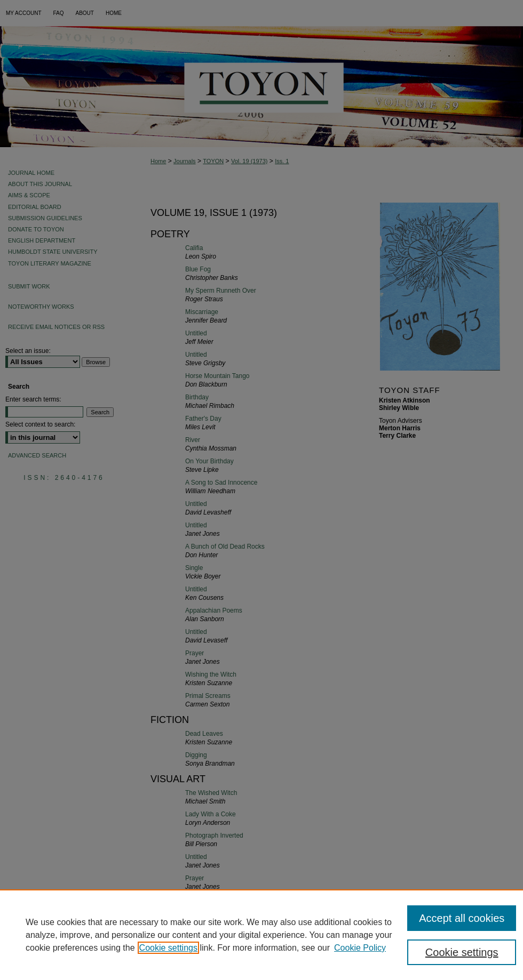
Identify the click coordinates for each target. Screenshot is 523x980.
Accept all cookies (462, 918)
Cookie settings (168, 948)
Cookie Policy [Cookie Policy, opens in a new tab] (360, 948)
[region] (261, 935)
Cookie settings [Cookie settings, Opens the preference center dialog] (462, 952)
